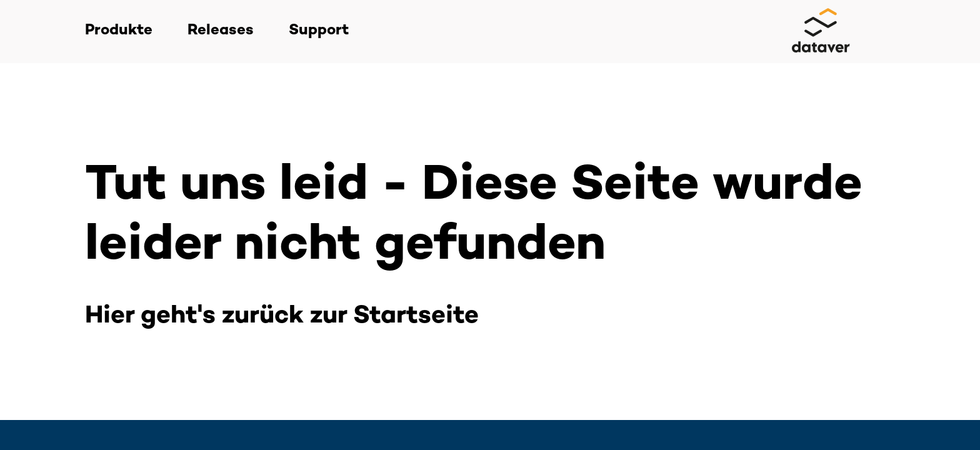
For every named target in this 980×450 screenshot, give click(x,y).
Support (319, 31)
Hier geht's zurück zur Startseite (282, 317)
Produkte (119, 31)
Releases (221, 31)
